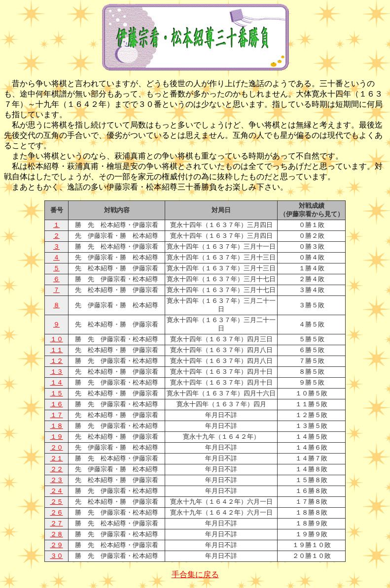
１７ (57, 415)
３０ (57, 556)
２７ (57, 523)
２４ (57, 491)
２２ (57, 469)
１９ (57, 437)
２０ (57, 448)
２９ (57, 545)
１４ (57, 383)
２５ (57, 502)
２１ (57, 458)
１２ (57, 361)
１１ (57, 350)
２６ (57, 513)
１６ (57, 404)
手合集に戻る (195, 574)
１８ (57, 426)
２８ (57, 534)
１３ (57, 372)
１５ (57, 393)
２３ (57, 480)
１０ (57, 339)
